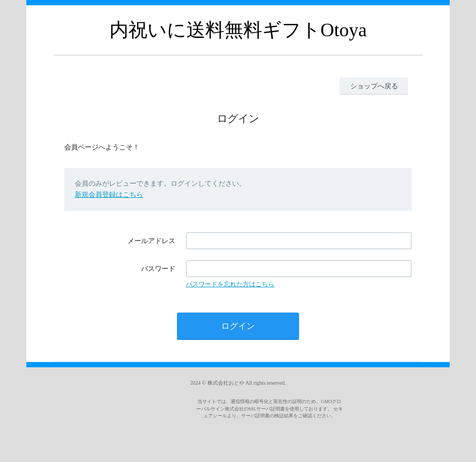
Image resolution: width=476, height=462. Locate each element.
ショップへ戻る (374, 86)
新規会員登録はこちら (109, 194)
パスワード (158, 269)
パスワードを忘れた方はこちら (230, 284)
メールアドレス (151, 241)
